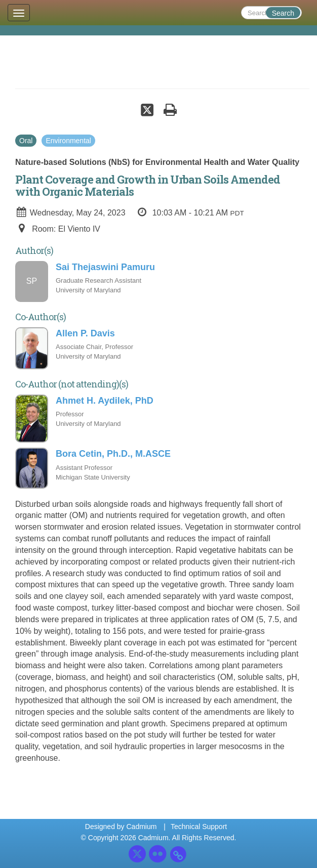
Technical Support (199, 827)
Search (283, 13)
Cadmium (141, 827)
